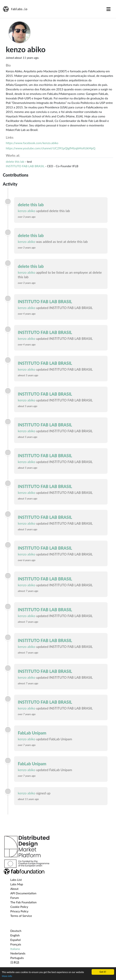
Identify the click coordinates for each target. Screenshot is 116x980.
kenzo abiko (27, 211)
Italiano (15, 949)
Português (17, 958)
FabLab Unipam (32, 733)
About (14, 889)
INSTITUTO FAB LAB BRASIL (25, 166)
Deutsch (16, 931)
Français (16, 944)
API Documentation (23, 893)
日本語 (15, 962)
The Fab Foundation (23, 902)
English (15, 935)
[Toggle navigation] (108, 9)
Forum (15, 898)
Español (15, 940)
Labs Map (17, 884)
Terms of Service (21, 916)
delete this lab (15, 161)
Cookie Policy (19, 907)
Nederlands (18, 953)
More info (7, 976)
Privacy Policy (19, 911)
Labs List (16, 880)
